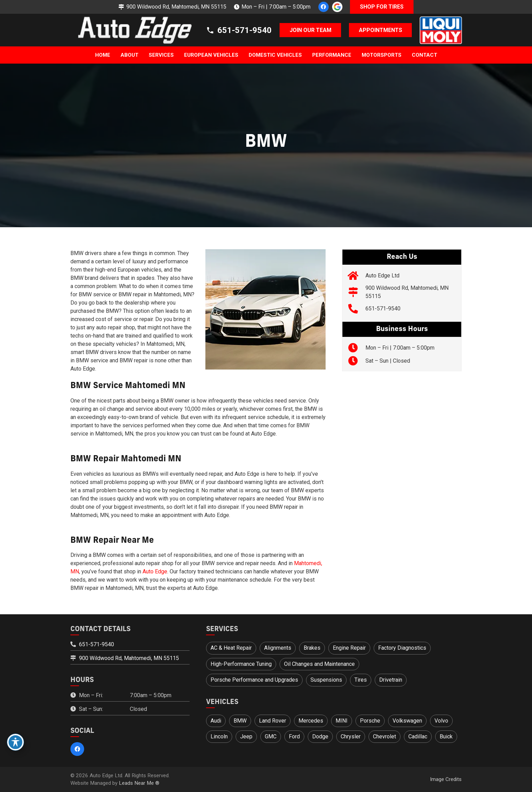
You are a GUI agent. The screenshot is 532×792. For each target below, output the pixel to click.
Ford (294, 736)
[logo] (131, 30)
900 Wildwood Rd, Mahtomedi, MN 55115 (129, 658)
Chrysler (351, 736)
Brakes (312, 648)
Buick (446, 736)
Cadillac (418, 736)
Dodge (320, 736)
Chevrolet (384, 736)
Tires (361, 680)
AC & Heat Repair (231, 648)
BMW (240, 721)
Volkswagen (407, 721)
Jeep (246, 736)
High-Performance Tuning (241, 664)
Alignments (278, 648)
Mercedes (311, 721)
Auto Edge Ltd (382, 276)
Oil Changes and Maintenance (319, 664)
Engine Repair (349, 648)
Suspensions (326, 680)
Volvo (441, 721)
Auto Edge (155, 571)
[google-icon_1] (337, 7)
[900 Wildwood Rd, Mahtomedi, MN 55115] (356, 292)
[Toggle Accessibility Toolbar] (15, 742)
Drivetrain (391, 680)
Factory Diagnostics (402, 648)
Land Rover (273, 721)
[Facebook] (324, 7)
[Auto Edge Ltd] (356, 276)
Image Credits (446, 779)
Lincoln (219, 736)
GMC (271, 736)
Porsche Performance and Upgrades (254, 680)
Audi (216, 721)
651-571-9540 (383, 309)
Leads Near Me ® (139, 783)
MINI (342, 721)
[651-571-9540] (356, 309)
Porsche (370, 721)
